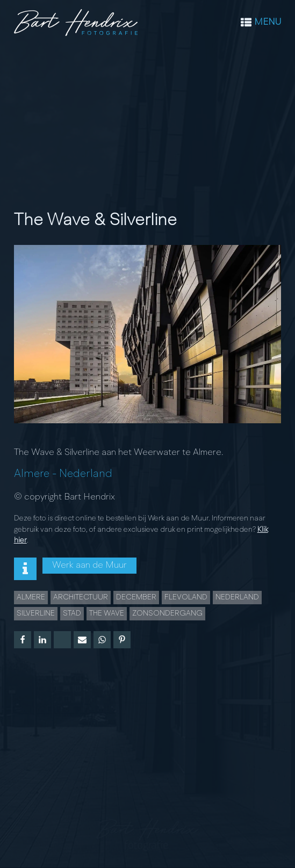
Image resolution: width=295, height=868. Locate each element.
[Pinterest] (122, 640)
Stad (72, 613)
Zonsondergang (167, 613)
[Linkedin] (42, 640)
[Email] (82, 640)
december (136, 597)
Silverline (36, 613)
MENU (268, 22)
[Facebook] (23, 640)
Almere (32, 474)
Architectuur (81, 597)
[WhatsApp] (102, 640)
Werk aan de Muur (89, 565)
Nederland (86, 474)
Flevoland (186, 597)
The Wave (107, 613)
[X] (62, 640)
